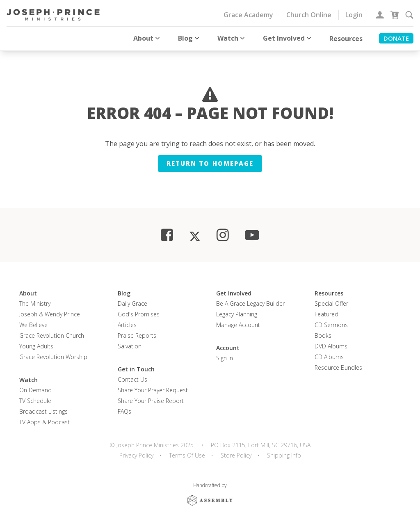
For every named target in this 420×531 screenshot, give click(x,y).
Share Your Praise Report (151, 400)
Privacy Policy (136, 454)
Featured (326, 313)
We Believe (33, 324)
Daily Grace (132, 303)
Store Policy (236, 454)
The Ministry (35, 303)
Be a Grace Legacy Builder (250, 303)
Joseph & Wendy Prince (50, 313)
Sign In (225, 357)
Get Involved (288, 38)
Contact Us (132, 379)
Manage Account (238, 324)
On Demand (35, 389)
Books (323, 335)
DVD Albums (331, 345)
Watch (232, 38)
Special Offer (331, 303)
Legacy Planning (237, 313)
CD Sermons (331, 324)
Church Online (309, 15)
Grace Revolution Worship (53, 356)
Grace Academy (248, 15)
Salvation (130, 345)
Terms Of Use (187, 454)
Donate (396, 38)
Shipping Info (284, 454)
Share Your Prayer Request (153, 389)
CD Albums (329, 356)
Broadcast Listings (43, 411)
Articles (127, 324)
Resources (346, 39)
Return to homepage (210, 163)
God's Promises (139, 313)
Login (354, 15)
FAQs (124, 411)
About (147, 38)
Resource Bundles (338, 367)
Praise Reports (137, 335)
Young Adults (36, 345)
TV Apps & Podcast (45, 421)
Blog (189, 38)
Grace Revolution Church (52, 335)
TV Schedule (35, 400)
